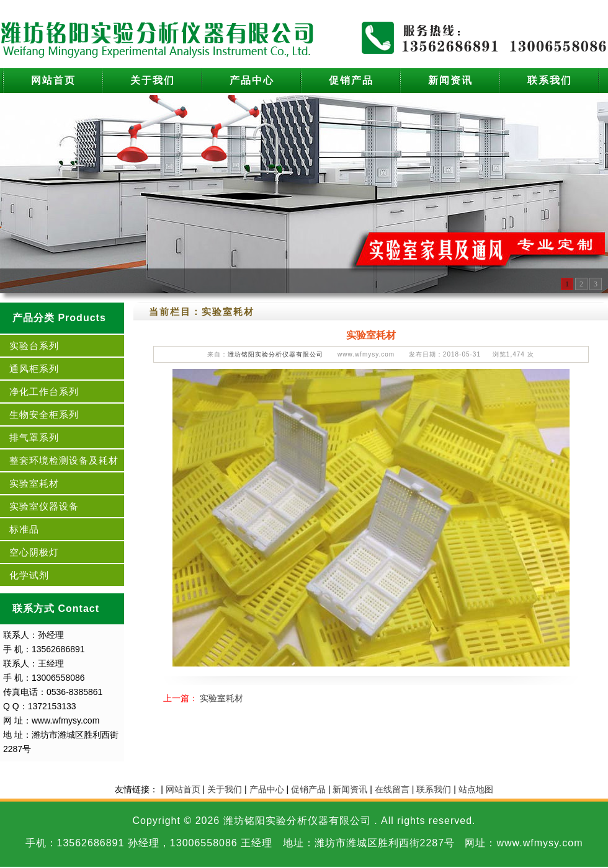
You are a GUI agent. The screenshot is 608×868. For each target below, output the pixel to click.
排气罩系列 (34, 437)
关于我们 (153, 80)
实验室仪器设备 (44, 506)
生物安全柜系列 (44, 414)
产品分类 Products (59, 318)
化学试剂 (29, 575)
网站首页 (53, 80)
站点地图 (476, 789)
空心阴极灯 (34, 552)
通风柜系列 (34, 369)
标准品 (24, 529)
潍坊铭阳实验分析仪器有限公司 (275, 354)
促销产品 (351, 80)
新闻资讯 (450, 80)
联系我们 (550, 80)
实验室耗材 (34, 483)
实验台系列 (34, 346)
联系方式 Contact (56, 609)
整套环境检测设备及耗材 (64, 460)
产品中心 (252, 80)
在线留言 (392, 789)
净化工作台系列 (44, 392)
